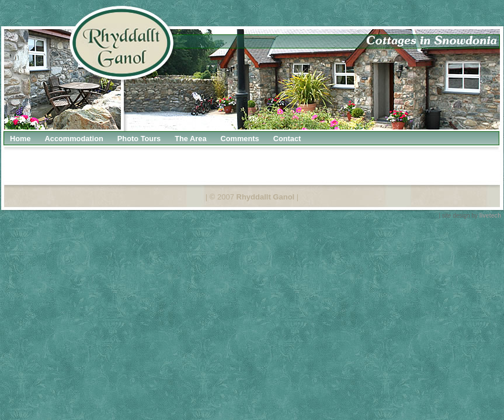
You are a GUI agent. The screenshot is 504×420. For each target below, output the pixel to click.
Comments (240, 139)
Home (20, 139)
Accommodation (74, 139)
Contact (287, 139)
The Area (190, 139)
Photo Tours (139, 139)
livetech (490, 216)
